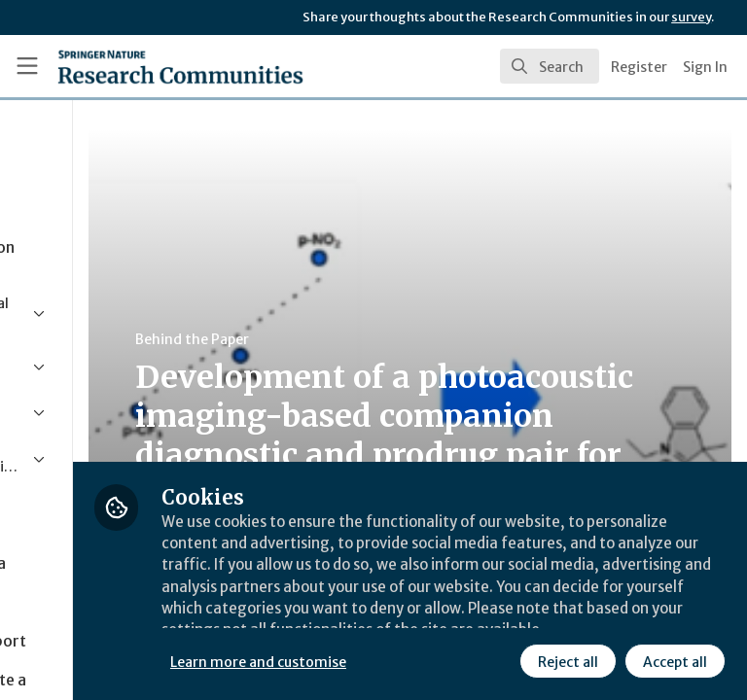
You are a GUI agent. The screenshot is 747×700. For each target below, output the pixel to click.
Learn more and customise (434, 617)
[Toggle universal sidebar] (27, 66)
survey (691, 17)
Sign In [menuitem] (705, 67)
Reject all (394, 660)
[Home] (138, 66)
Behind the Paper (368, 339)
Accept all (501, 660)
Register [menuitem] (639, 67)
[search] (550, 66)
